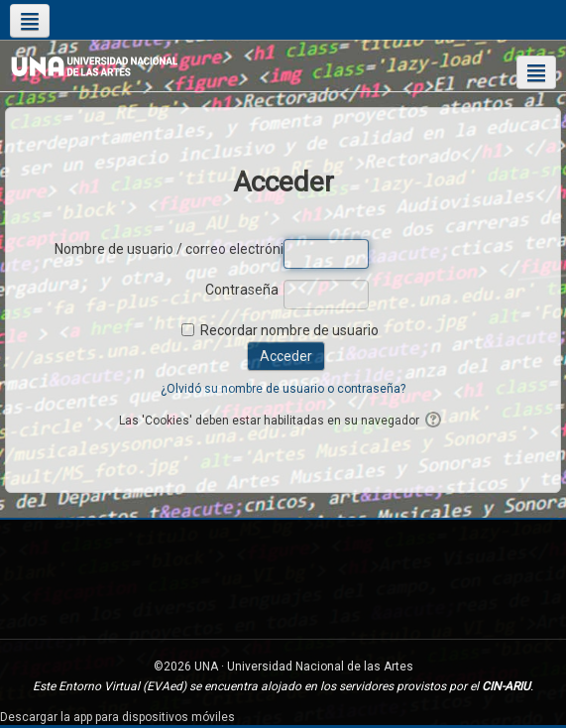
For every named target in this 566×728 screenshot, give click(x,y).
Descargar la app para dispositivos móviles (117, 717)
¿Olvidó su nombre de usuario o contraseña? (283, 389)
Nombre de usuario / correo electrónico (167, 249)
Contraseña (242, 290)
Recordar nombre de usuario (289, 330)
